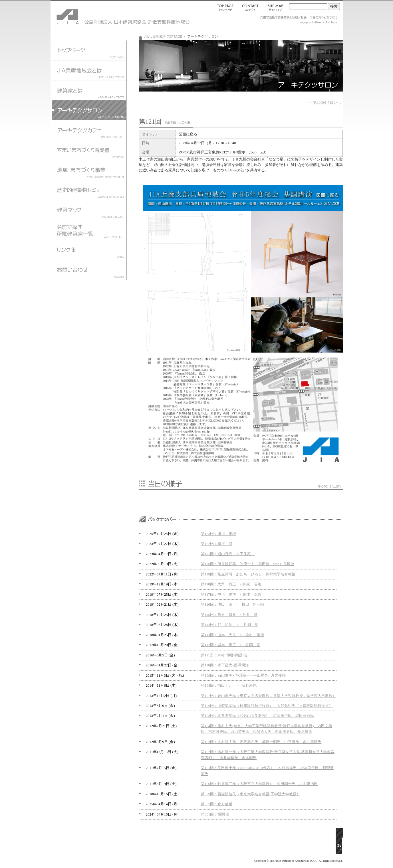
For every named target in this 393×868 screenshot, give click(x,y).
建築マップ (89, 210)
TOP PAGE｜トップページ (226, 7)
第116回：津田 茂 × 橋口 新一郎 (232, 605)
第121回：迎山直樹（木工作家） (228, 554)
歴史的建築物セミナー (89, 190)
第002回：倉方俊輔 (217, 804)
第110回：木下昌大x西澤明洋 (225, 665)
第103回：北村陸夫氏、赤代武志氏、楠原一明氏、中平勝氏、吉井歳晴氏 (261, 742)
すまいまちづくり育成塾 (89, 150)
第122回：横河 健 (217, 544)
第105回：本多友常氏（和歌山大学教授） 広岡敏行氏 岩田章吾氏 (257, 716)
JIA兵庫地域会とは (89, 70)
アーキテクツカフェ (89, 130)
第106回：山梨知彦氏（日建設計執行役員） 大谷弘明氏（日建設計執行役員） (267, 706)
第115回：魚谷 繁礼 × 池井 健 (229, 615)
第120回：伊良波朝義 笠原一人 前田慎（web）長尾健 (248, 564)
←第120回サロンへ (325, 103)
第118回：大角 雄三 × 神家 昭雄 (231, 584)
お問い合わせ (89, 271)
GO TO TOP (339, 841)
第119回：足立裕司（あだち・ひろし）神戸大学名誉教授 (248, 574)
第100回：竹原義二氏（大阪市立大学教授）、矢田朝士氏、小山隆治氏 (259, 784)
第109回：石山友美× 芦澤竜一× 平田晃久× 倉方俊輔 (243, 676)
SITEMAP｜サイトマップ (274, 7)
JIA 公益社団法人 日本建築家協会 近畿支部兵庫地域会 (85, 14)
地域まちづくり (89, 170)
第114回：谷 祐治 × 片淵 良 (230, 625)
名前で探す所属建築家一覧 (89, 230)
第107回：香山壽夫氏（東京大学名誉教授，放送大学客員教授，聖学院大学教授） (269, 696)
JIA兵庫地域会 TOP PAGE (163, 36)
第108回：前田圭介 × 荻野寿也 (229, 686)
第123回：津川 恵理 (218, 534)
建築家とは (89, 90)
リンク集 (89, 250)
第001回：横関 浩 (215, 814)
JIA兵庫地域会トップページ (89, 50)
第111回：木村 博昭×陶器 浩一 (226, 655)
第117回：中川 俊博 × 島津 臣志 (231, 595)
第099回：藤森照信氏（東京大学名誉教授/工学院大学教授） (251, 794)
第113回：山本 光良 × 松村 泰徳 (232, 635)
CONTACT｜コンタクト (251, 7)
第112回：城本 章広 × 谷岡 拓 (231, 645)
